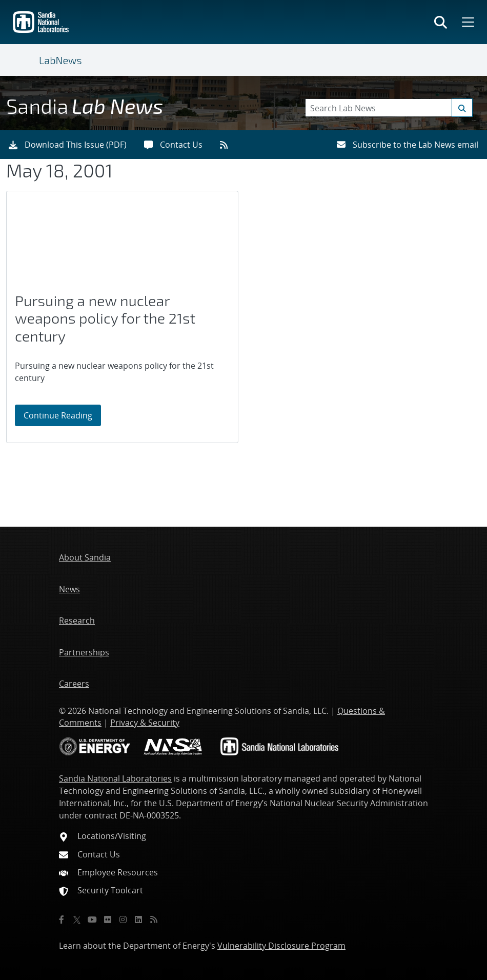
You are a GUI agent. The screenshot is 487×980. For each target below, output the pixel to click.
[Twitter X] (77, 919)
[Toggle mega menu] (467, 22)
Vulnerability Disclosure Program (281, 946)
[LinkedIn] (138, 919)
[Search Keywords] (389, 108)
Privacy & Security (145, 723)
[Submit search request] (462, 108)
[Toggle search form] (441, 22)
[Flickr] (108, 919)
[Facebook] (62, 919)
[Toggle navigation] (27, 60)
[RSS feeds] (227, 145)
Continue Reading (62, 415)
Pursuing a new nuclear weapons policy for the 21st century (105, 318)
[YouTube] (92, 919)
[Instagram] (123, 919)
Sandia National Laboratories (115, 778)
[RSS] (154, 919)
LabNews (60, 60)
